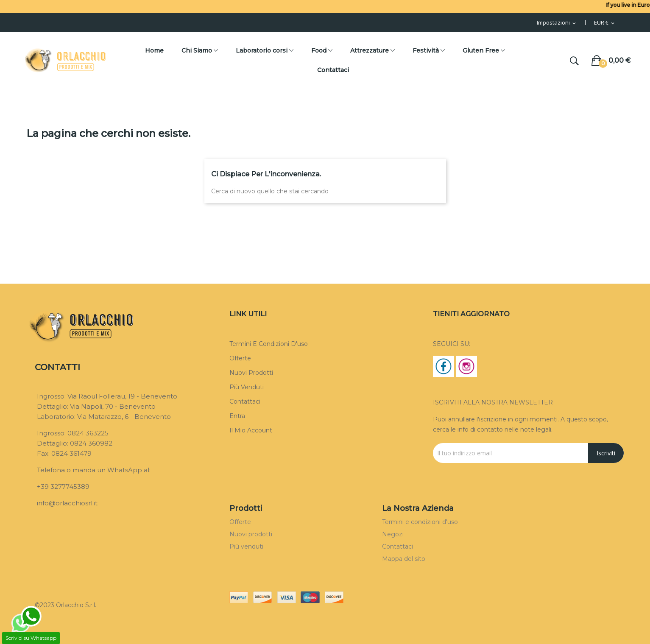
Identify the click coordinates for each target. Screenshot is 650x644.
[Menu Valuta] (605, 23)
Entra (237, 416)
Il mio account (251, 430)
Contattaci (245, 401)
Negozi (393, 534)
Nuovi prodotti (251, 373)
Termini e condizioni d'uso (269, 344)
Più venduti (247, 387)
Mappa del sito (404, 559)
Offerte (240, 358)
